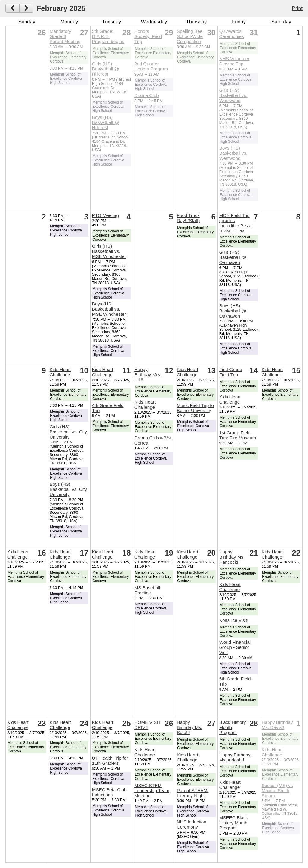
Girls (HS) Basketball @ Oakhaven (233, 257)
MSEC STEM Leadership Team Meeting (152, 790)
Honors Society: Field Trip (148, 36)
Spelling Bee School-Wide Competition (190, 36)
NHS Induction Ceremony (192, 824)
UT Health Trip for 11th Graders (110, 761)
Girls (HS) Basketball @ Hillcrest (106, 69)
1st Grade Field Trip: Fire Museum (238, 435)
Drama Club (147, 95)
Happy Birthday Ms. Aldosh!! (235, 757)
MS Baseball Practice (147, 590)
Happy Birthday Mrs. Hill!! (148, 375)
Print (297, 8)
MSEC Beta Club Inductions (109, 792)
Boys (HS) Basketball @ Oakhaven (233, 311)
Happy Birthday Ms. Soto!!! (189, 727)
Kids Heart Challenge (60, 372)
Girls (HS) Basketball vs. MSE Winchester (109, 251)
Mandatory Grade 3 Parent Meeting (65, 36)
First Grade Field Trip (231, 372)
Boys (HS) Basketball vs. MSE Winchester (109, 309)
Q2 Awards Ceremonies (232, 34)
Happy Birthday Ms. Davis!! (277, 725)
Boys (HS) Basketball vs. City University (68, 489)
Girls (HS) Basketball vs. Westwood (233, 95)
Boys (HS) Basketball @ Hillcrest (106, 122)
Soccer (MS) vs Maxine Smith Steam (277, 790)
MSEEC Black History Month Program (234, 823)
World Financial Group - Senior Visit (235, 647)
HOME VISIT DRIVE (148, 725)
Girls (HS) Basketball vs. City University (68, 432)
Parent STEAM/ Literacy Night (193, 793)
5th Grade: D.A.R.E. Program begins (108, 36)
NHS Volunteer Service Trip (234, 61)
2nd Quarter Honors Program (151, 66)
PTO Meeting (105, 215)
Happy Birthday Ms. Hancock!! (232, 557)
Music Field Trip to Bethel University (195, 408)
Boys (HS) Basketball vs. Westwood (233, 153)
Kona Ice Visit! (234, 620)
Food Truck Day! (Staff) (188, 218)
